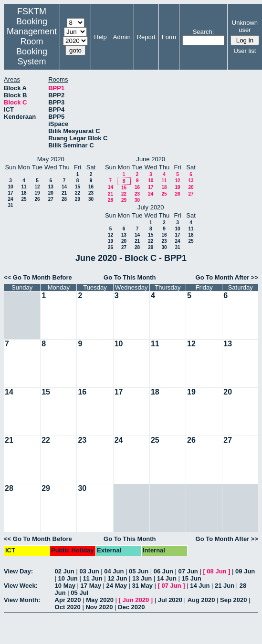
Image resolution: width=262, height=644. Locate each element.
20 (51, 193)
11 (24, 187)
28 (64, 199)
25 (24, 199)
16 (91, 187)
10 (10, 187)
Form (169, 37)
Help (100, 37)
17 (10, 193)
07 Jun (188, 571)
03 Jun (89, 571)
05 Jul (79, 593)
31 (10, 205)
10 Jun (68, 578)
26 (37, 199)
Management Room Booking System (32, 47)
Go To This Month (130, 277)
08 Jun (216, 571)
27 (51, 199)
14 (64, 187)
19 (37, 193)
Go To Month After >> (227, 277)
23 (91, 193)
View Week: (21, 586)
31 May (142, 586)
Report (146, 37)
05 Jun (139, 571)
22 (78, 193)
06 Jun (163, 571)
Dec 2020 (131, 607)
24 (10, 199)
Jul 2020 (170, 600)
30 (91, 199)
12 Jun (117, 578)
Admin (122, 37)
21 (64, 193)
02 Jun (65, 571)
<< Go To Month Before (38, 277)
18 (24, 193)
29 (78, 199)
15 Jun (192, 578)
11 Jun (92, 578)
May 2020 (100, 600)
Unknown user (245, 26)
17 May (91, 586)
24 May (117, 586)
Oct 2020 (68, 607)
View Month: (22, 600)
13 (51, 187)
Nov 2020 (99, 607)
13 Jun (142, 578)
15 (78, 187)
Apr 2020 (68, 600)
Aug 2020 (201, 600)
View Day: (18, 571)
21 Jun (225, 586)
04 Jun (114, 571)
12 (37, 187)
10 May (65, 586)
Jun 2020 (136, 600)
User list (245, 51)
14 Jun (167, 578)
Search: (204, 32)
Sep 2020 (233, 600)
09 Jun (245, 571)
